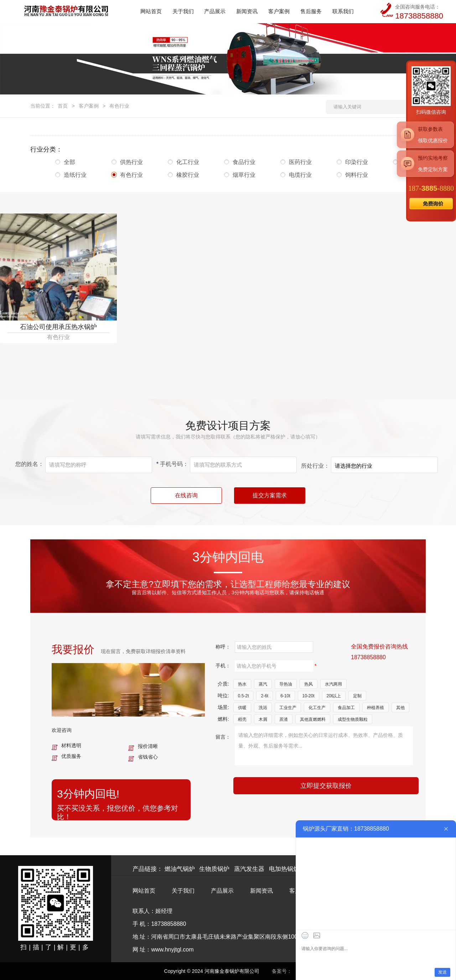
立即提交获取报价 (326, 786)
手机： (223, 666)
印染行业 (357, 162)
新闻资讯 (261, 891)
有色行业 (119, 106)
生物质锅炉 (214, 869)
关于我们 (183, 891)
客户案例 (89, 106)
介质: (223, 684)
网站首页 (144, 891)
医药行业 (300, 162)
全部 (75, 162)
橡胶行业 (188, 175)
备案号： (282, 971)
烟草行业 (244, 175)
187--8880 (431, 188)
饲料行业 (357, 175)
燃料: (223, 719)
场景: (223, 707)
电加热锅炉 (284, 869)
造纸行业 (75, 175)
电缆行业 (300, 175)
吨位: (223, 696)
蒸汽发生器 (249, 869)
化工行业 (188, 162)
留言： (223, 737)
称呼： (223, 647)
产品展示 (222, 891)
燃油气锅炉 (180, 869)
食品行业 (244, 162)
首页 (63, 106)
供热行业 (131, 162)
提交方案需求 (270, 495)
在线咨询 (186, 495)
